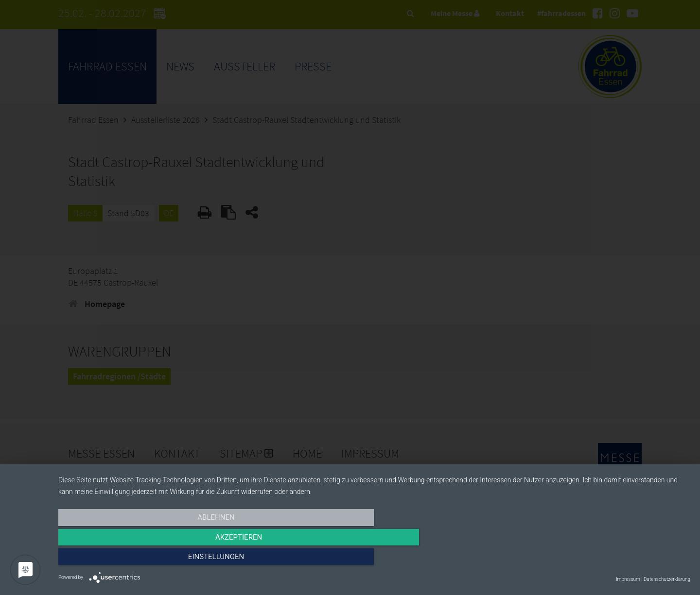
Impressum (628, 579)
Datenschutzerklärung (667, 579)
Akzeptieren (374, 560)
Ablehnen (153, 560)
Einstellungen (595, 560)
